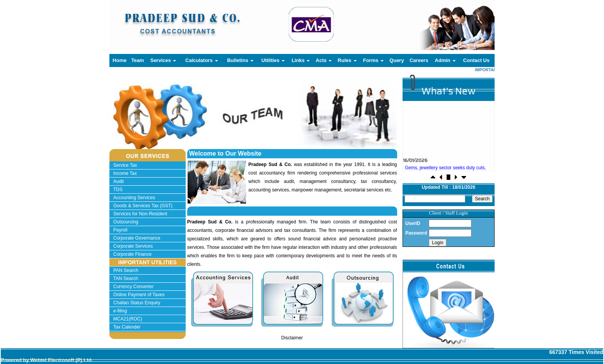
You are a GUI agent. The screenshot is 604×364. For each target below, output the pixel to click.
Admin (445, 60)
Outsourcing (126, 222)
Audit (118, 181)
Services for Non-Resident (140, 214)
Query (397, 60)
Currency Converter (133, 287)
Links (301, 60)
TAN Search (126, 278)
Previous (135, 123)
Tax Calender (127, 327)
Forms (373, 60)
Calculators (201, 60)
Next (368, 123)
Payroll (120, 230)
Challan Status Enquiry (137, 303)
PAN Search (126, 270)
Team (138, 60)
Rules (347, 60)
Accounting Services (134, 198)
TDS (118, 190)
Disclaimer (292, 338)
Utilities (273, 60)
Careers (419, 60)
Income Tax (125, 173)
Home (119, 60)
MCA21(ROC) (128, 319)
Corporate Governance (137, 238)
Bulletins (240, 60)
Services (163, 60)
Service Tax (125, 165)
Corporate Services (133, 246)
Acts (324, 60)
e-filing (120, 311)
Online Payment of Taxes (139, 295)
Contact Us (476, 60)
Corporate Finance (132, 254)
